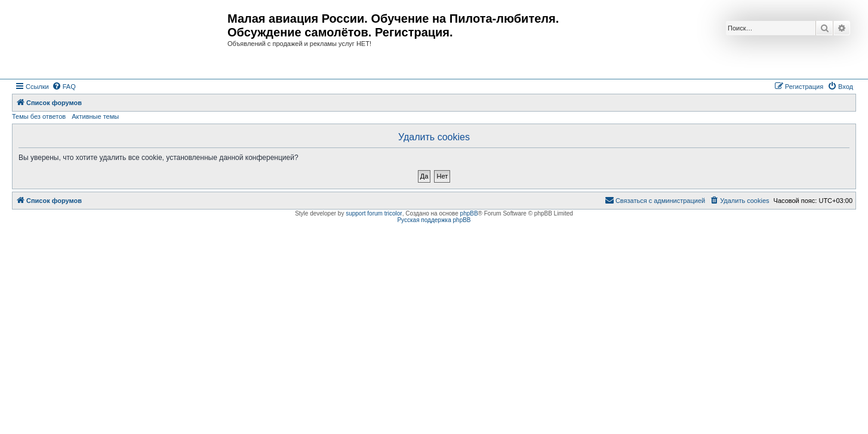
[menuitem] (64, 87)
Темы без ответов (39, 116)
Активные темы (95, 116)
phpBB (469, 213)
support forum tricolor (374, 213)
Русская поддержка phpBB (434, 220)
